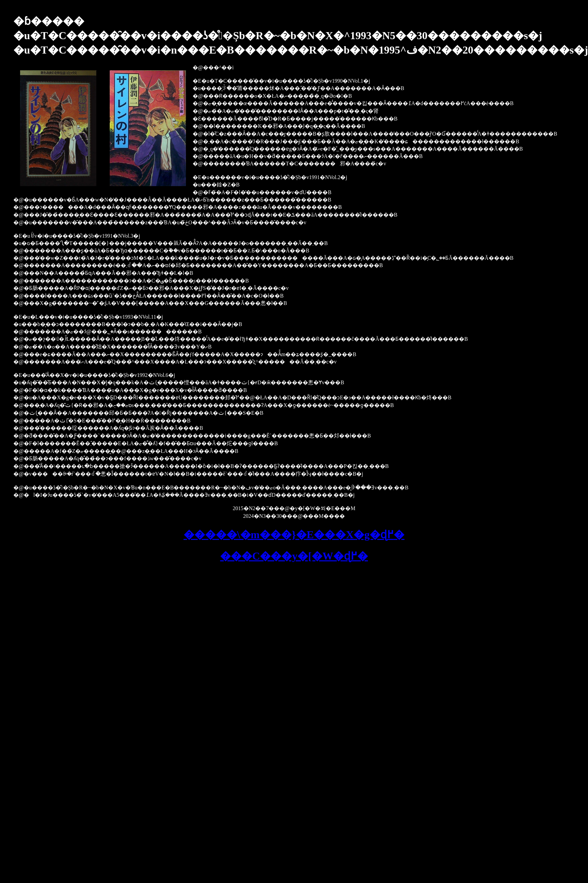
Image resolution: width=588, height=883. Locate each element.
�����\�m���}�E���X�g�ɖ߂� (294, 535)
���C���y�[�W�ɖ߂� (294, 556)
